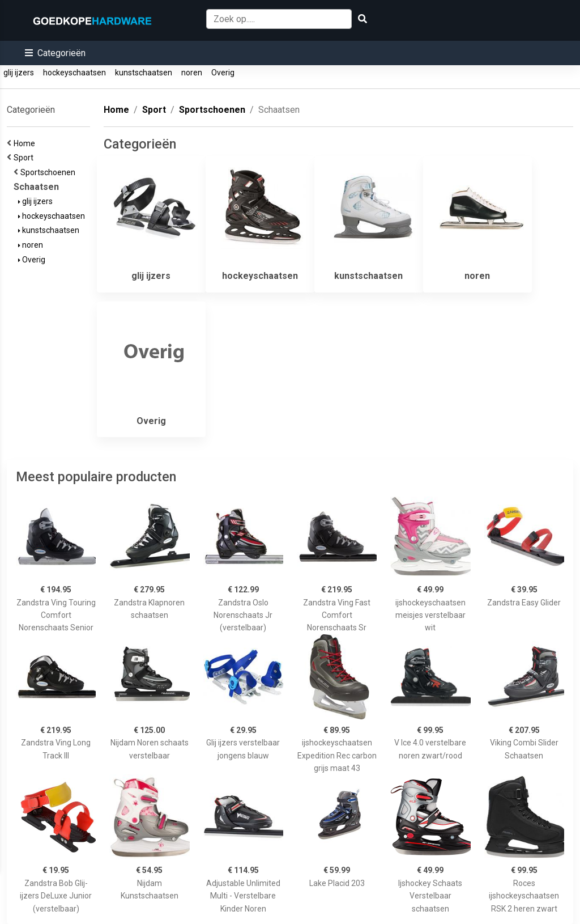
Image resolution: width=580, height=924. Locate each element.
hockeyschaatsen (74, 73)
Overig (223, 73)
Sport (25, 158)
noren (192, 73)
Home (26, 143)
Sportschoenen (50, 172)
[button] (55, 53)
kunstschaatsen (144, 73)
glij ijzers (19, 73)
